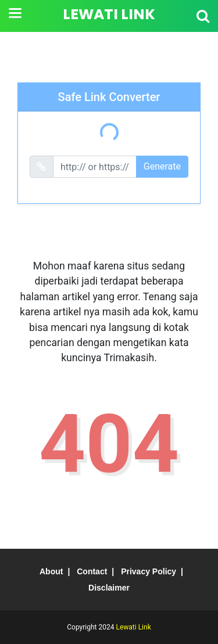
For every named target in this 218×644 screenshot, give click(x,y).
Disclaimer (109, 588)
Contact (92, 571)
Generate (162, 166)
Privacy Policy (149, 571)
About (51, 571)
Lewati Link (109, 14)
